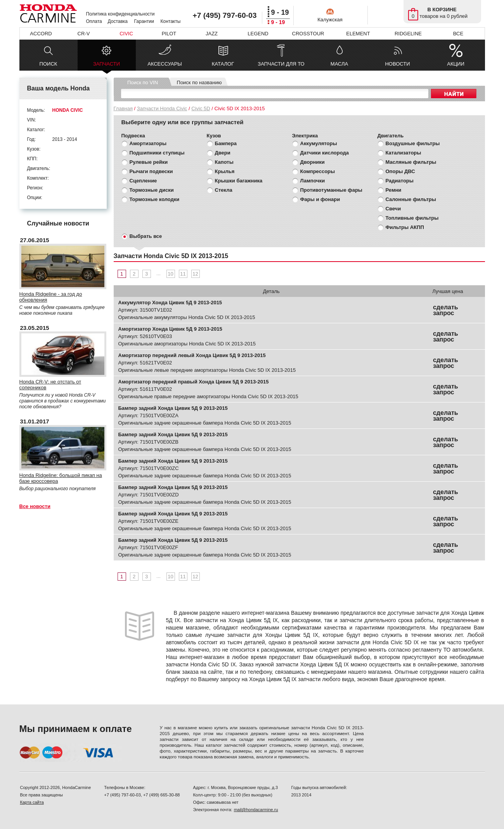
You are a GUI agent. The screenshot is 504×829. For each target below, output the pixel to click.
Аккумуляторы (319, 143)
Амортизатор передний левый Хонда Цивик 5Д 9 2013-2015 (192, 355)
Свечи (393, 209)
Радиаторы (400, 181)
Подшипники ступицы (157, 153)
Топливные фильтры (412, 218)
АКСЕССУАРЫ (165, 64)
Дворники (313, 162)
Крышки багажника (239, 181)
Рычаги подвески (151, 171)
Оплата (94, 21)
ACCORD (41, 34)
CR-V (84, 34)
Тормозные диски (152, 190)
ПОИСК (48, 64)
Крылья (225, 171)
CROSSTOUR (308, 34)
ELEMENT (358, 34)
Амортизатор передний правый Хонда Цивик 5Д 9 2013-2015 (194, 382)
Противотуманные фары (331, 190)
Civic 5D (201, 108)
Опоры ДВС (400, 171)
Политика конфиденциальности (120, 14)
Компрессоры (318, 171)
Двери (223, 153)
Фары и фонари (320, 199)
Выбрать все (146, 236)
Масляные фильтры (411, 162)
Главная (123, 108)
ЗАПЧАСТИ (107, 66)
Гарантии (144, 21)
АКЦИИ (456, 64)
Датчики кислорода (325, 153)
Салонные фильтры (411, 199)
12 (195, 274)
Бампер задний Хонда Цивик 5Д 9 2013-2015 (173, 408)
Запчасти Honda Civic (162, 108)
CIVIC (126, 34)
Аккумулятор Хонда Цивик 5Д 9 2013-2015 (170, 303)
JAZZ (212, 34)
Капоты (224, 162)
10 (170, 274)
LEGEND (258, 34)
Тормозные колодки (155, 199)
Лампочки (313, 181)
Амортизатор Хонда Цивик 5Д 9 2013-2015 (170, 329)
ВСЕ (458, 34)
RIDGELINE (408, 34)
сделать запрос (446, 310)
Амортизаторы (148, 143)
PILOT (169, 34)
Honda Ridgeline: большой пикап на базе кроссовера (61, 478)
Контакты (171, 21)
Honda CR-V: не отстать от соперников (50, 385)
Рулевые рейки (149, 162)
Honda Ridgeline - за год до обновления (51, 297)
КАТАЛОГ (223, 64)
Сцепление (143, 181)
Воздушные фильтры (413, 143)
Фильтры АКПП (405, 227)
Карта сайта (32, 802)
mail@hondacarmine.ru (256, 810)
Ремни (394, 190)
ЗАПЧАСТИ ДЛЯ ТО (281, 64)
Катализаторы (404, 153)
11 (183, 274)
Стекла (224, 190)
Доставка (118, 21)
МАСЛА (339, 64)
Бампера (226, 143)
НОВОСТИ (397, 64)
